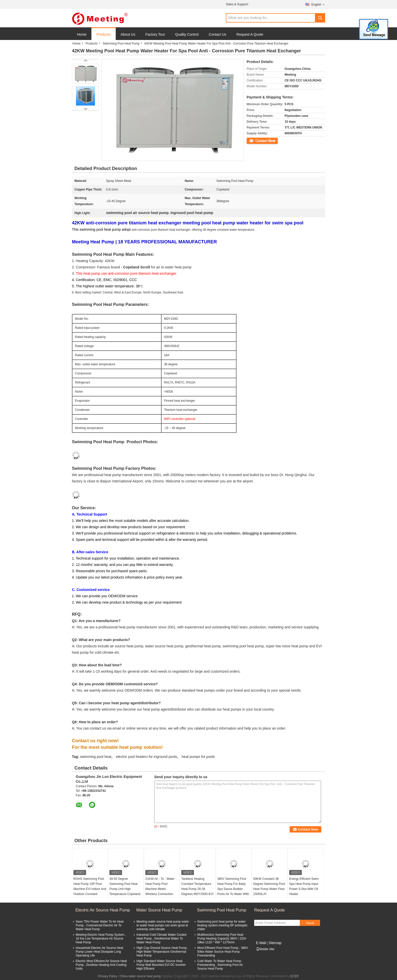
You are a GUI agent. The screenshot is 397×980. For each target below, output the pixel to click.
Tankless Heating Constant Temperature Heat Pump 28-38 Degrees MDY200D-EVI (197, 886)
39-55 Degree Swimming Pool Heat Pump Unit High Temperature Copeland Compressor (125, 889)
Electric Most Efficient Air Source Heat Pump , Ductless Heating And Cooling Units (101, 965)
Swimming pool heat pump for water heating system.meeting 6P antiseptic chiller (222, 925)
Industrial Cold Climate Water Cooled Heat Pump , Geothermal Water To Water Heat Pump (161, 939)
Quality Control (187, 34)
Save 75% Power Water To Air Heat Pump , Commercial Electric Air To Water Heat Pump (100, 925)
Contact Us (217, 34)
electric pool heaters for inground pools (146, 757)
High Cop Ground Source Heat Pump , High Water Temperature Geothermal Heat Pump (162, 952)
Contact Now (255, 140)
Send (310, 923)
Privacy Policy (108, 976)
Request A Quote (250, 34)
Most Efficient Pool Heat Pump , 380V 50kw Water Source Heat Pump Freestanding (223, 952)
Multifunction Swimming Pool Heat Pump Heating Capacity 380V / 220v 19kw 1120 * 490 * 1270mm (222, 939)
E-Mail (261, 943)
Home (82, 34)
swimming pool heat (96, 757)
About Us (128, 34)
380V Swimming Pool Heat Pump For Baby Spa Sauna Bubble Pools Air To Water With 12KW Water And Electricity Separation (233, 891)
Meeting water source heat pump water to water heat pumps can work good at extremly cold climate (163, 925)
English (318, 4)
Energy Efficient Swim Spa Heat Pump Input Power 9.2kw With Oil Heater (304, 886)
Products (103, 34)
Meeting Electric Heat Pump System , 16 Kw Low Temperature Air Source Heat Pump (101, 939)
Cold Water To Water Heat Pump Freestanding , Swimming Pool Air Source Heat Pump (220, 965)
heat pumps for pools (198, 757)
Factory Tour (155, 34)
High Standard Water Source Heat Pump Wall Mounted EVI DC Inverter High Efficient (161, 965)
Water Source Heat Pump (159, 910)
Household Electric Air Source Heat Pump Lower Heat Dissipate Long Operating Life (99, 952)
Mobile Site (265, 949)
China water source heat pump (140, 976)
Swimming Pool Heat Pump (121, 44)
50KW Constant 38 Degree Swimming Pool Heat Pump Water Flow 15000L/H (269, 886)
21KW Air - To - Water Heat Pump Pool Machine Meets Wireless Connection (160, 886)
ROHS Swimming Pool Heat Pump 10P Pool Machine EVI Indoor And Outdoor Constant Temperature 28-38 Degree (90, 891)
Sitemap (275, 943)
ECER (295, 976)
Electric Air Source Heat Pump (103, 910)
